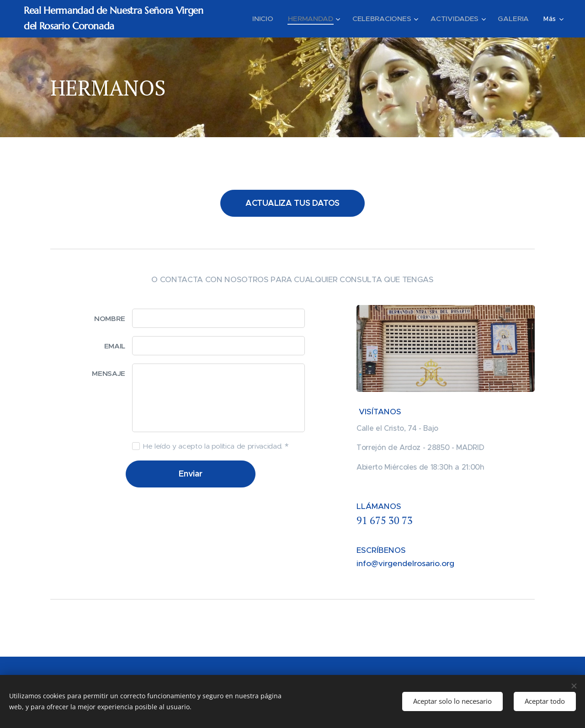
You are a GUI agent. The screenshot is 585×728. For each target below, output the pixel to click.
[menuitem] (275, 19)
